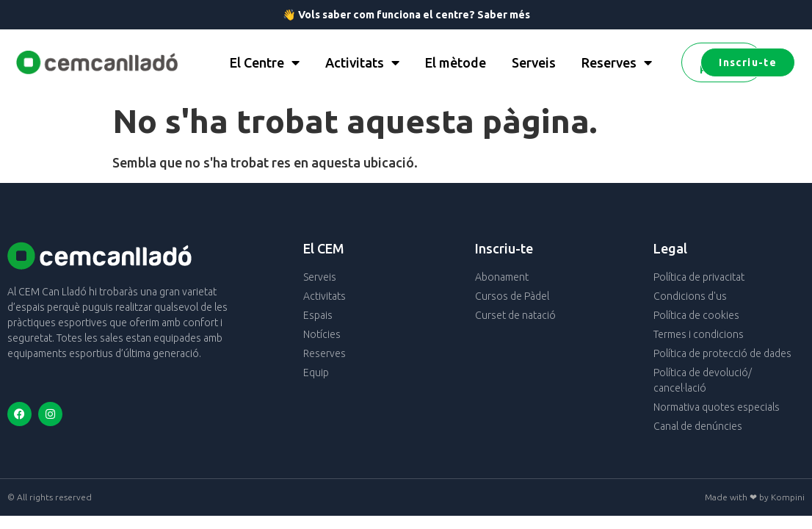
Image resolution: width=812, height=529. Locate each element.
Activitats (362, 62)
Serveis (534, 62)
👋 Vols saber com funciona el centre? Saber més (406, 15)
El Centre (265, 62)
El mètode (456, 62)
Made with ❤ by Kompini (755, 497)
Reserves (617, 62)
